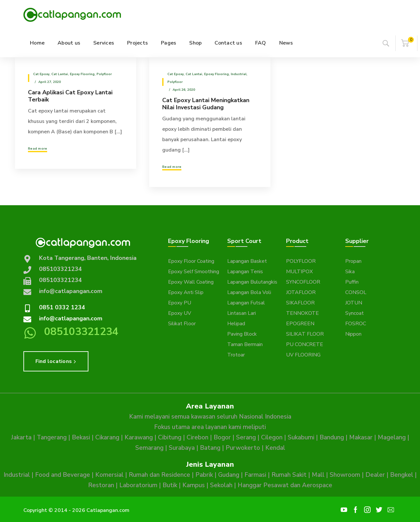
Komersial (109, 475)
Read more (38, 149)
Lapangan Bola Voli (249, 292)
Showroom (345, 475)
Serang (246, 437)
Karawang (139, 437)
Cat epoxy (41, 74)
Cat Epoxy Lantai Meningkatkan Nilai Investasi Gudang (206, 104)
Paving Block (242, 334)
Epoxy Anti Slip (186, 292)
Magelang (392, 437)
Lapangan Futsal (246, 303)
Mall (318, 475)
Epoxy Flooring (82, 74)
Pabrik (204, 475)
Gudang (229, 475)
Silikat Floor (182, 324)
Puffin (352, 282)
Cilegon (272, 437)
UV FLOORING (303, 355)
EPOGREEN (300, 324)
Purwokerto (243, 448)
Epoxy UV (180, 313)
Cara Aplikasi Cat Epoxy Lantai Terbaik (70, 96)
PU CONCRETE (305, 344)
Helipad (236, 324)
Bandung (332, 437)
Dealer (375, 475)
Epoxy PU (180, 303)
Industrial (239, 74)
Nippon (353, 334)
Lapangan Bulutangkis (252, 282)
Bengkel (402, 475)
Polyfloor (104, 74)
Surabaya (182, 448)
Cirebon (197, 437)
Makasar (361, 437)
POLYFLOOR (301, 261)
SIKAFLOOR (300, 303)
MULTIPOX (299, 272)
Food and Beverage (63, 475)
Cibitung (170, 437)
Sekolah (221, 485)
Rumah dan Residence (159, 475)
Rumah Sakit (289, 475)
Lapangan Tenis (245, 272)
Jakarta (21, 437)
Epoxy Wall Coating (191, 282)
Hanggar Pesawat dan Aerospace (285, 485)
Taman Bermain (245, 344)
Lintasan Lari (242, 313)
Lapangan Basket (247, 261)
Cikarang (107, 437)
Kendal (275, 448)
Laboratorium (138, 485)
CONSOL (356, 292)
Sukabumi (301, 437)
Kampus (194, 485)
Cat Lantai (60, 74)
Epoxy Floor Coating (191, 261)
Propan (353, 261)
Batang (210, 448)
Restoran (101, 485)
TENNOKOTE (302, 313)
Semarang (149, 448)
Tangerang (52, 437)
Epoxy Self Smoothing (194, 272)
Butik (170, 485)
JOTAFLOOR (301, 292)
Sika (350, 272)
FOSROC (356, 324)
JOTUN (354, 303)
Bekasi (81, 437)
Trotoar (236, 355)
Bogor (222, 437)
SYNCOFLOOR (303, 282)
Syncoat (354, 313)
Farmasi (255, 475)
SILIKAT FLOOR (305, 334)
